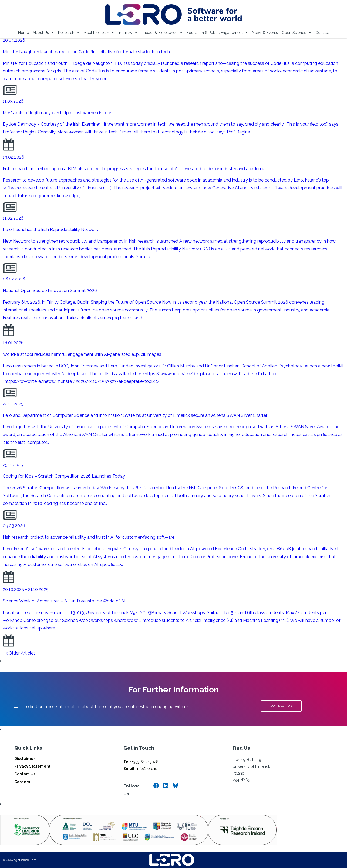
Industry (128, 33)
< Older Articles (21, 653)
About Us (43, 33)
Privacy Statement (32, 766)
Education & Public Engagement (217, 33)
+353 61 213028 (141, 762)
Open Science (297, 33)
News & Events (265, 33)
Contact (322, 33)
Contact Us (25, 774)
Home (23, 33)
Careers (22, 782)
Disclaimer (25, 759)
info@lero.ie (140, 769)
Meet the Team (99, 33)
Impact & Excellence (162, 33)
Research (69, 33)
